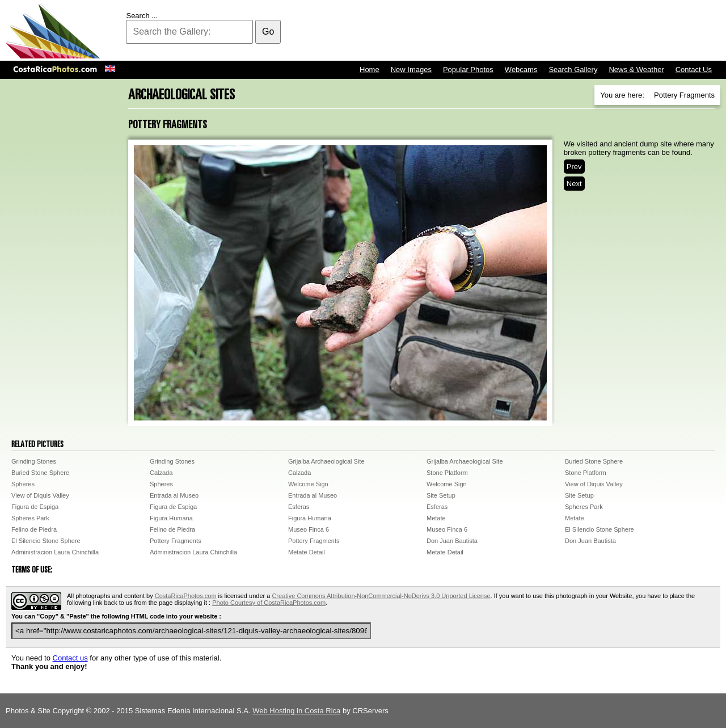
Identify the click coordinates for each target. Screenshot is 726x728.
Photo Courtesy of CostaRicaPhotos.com (269, 603)
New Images (411, 70)
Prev (574, 167)
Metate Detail (307, 552)
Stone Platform (447, 473)
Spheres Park (584, 507)
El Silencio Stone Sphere (600, 529)
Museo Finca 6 (309, 529)
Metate (436, 518)
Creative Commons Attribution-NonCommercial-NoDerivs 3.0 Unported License (381, 596)
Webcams (521, 70)
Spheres (23, 484)
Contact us (70, 658)
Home (370, 70)
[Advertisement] (514, 31)
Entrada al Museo (174, 495)
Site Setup (441, 495)
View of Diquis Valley (594, 484)
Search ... (142, 16)
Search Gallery (573, 70)
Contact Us (694, 70)
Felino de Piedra (34, 529)
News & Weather (636, 70)
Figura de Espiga (35, 507)
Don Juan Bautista (452, 541)
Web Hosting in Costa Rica (296, 711)
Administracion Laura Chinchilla (55, 552)
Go (268, 31)
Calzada (161, 473)
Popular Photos (468, 70)
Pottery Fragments (175, 541)
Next (574, 184)
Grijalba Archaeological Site (326, 461)
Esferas (299, 507)
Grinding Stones (34, 461)
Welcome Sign (308, 484)
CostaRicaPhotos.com (186, 596)
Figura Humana (171, 518)
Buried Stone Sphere (594, 461)
